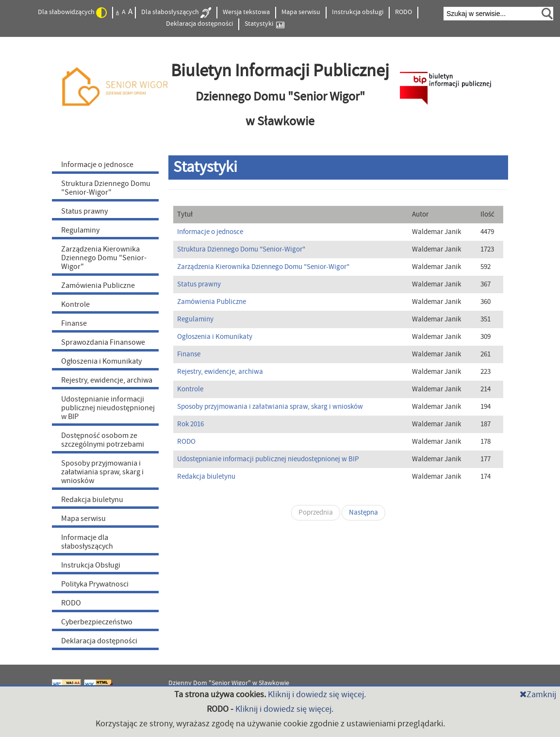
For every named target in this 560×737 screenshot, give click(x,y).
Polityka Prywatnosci (95, 584)
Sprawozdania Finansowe (103, 342)
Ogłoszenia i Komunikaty (101, 361)
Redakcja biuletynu (92, 500)
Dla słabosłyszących (176, 13)
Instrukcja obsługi (358, 12)
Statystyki (264, 24)
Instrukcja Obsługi (91, 565)
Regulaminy (80, 230)
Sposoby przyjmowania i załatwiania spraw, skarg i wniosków (102, 472)
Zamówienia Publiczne (98, 285)
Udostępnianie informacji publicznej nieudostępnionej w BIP (108, 408)
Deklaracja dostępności (199, 24)
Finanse (74, 323)
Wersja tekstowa (246, 12)
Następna (363, 512)
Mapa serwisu (301, 12)
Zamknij (538, 695)
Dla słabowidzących (72, 13)
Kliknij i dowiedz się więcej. (317, 695)
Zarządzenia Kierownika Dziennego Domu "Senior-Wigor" (104, 258)
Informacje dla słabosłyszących (87, 542)
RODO (404, 12)
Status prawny (84, 211)
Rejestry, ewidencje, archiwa (107, 380)
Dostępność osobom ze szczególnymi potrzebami (103, 440)
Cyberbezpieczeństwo (97, 622)
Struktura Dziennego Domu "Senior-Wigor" (106, 188)
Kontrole (75, 304)
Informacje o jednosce (97, 165)
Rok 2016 (190, 424)
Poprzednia (316, 512)
